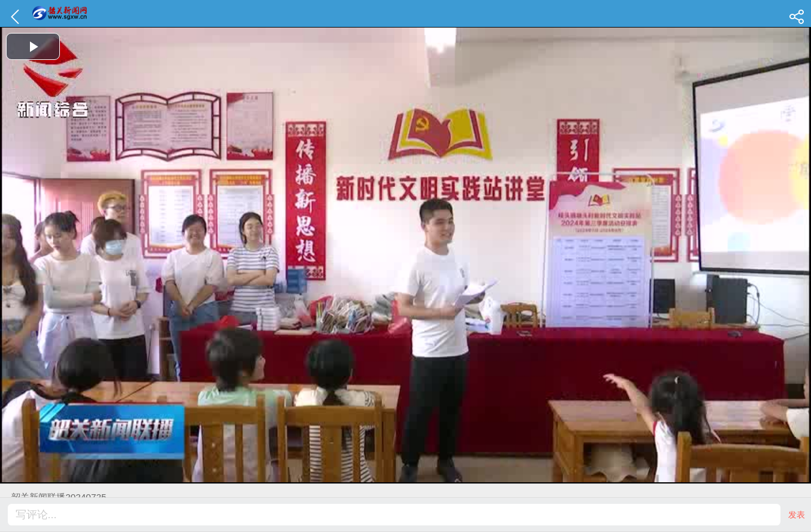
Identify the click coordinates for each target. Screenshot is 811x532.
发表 (797, 515)
